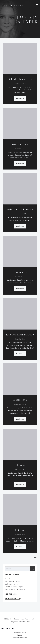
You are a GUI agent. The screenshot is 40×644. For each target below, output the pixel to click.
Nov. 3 (24, 149)
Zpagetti (18, 581)
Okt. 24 (24, 214)
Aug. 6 (24, 404)
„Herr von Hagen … (17, 587)
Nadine (7, 584)
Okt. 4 (24, 276)
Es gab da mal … (18, 579)
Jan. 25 (24, 83)
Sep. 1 (24, 339)
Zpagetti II (23, 589)
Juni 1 (24, 535)
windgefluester (10, 589)
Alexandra (17, 83)
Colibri (28, 622)
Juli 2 (24, 469)
